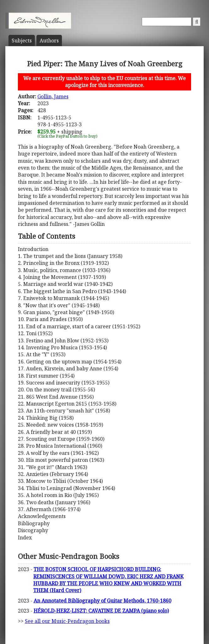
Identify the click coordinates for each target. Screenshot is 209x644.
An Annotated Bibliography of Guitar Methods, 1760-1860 (102, 601)
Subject (22, 41)
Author (49, 41)
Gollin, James (53, 96)
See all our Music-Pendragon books (67, 621)
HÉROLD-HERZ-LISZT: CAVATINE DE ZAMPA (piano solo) (101, 611)
